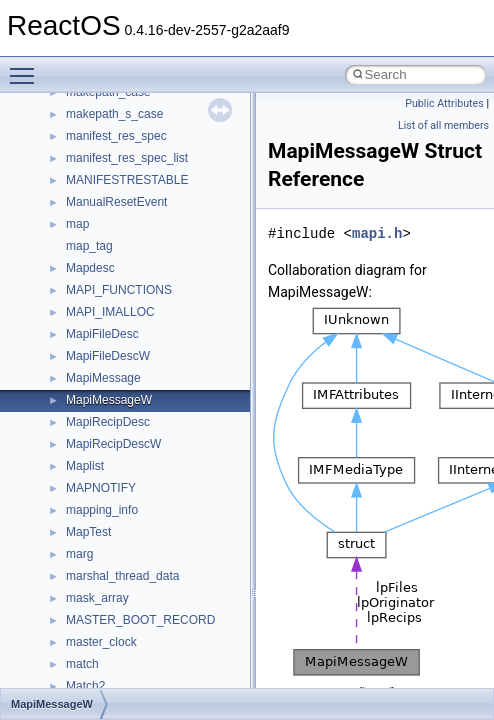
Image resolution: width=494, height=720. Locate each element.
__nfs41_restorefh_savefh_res (147, 407)
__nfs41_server (107, 627)
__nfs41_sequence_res (128, 583)
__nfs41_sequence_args (131, 561)
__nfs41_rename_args (126, 363)
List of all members (443, 125)
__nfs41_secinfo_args (124, 473)
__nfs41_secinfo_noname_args (149, 517)
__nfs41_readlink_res (123, 275)
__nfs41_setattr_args (122, 671)
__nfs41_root (101, 429)
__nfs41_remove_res (122, 341)
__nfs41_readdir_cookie (130, 187)
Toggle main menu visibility (27, 67)
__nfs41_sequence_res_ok (138, 605)
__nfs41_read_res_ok (124, 143)
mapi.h (377, 233)
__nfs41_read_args (117, 99)
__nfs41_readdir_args (124, 165)
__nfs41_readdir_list (120, 231)
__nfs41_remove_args (125, 319)
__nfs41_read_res (114, 121)
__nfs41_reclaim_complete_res (149, 297)
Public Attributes (444, 103)
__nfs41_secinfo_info (122, 495)
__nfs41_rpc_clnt (111, 451)
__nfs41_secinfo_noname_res (146, 539)
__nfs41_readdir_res (121, 253)
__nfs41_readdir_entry (126, 209)
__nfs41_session (111, 649)
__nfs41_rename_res (122, 385)
